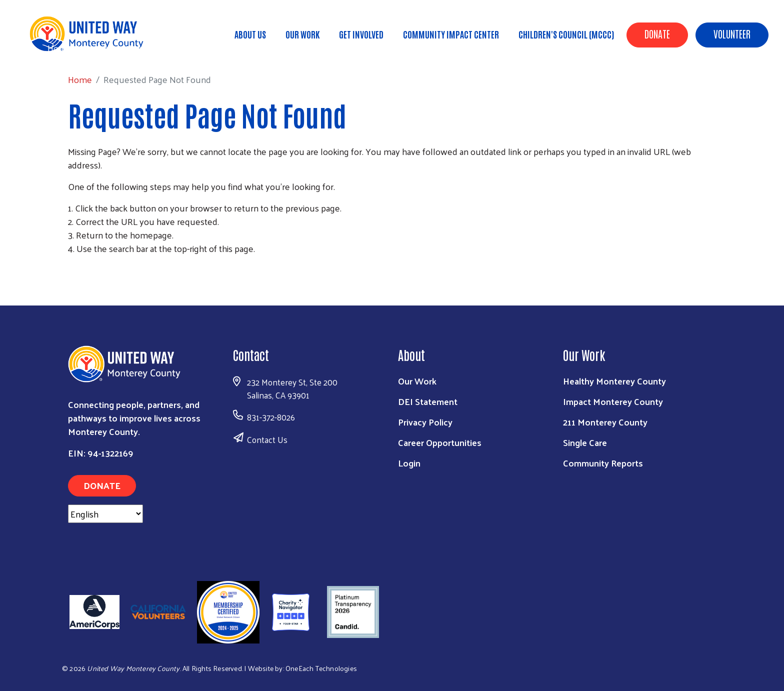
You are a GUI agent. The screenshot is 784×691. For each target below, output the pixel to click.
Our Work (302, 34)
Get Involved (361, 34)
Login (409, 463)
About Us (250, 34)
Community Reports (603, 463)
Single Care (585, 442)
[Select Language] (105, 514)
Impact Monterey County (613, 401)
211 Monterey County (605, 422)
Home (59, 48)
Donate (657, 33)
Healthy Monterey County (614, 381)
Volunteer (732, 33)
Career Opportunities (440, 442)
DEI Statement (428, 401)
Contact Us (267, 439)
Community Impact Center (451, 34)
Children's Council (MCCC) (566, 34)
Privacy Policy (425, 422)
